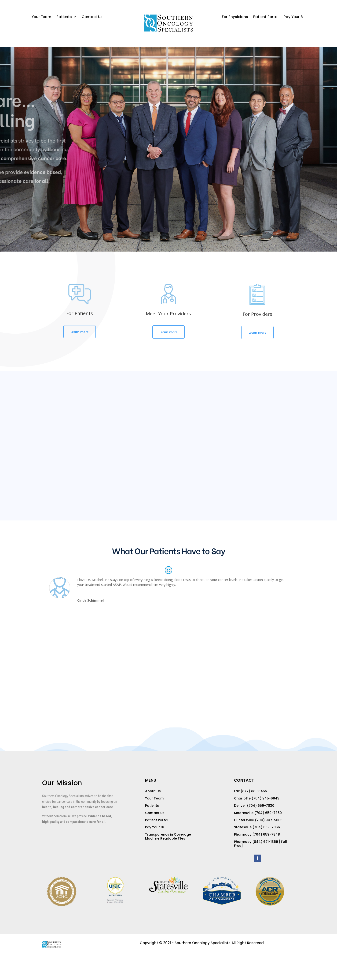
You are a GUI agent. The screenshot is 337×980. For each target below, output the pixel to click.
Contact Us (92, 17)
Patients (64, 17)
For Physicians (235, 17)
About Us (153, 791)
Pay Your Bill (295, 17)
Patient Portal (266, 17)
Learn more (80, 331)
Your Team (41, 17)
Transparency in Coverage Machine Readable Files (168, 836)
